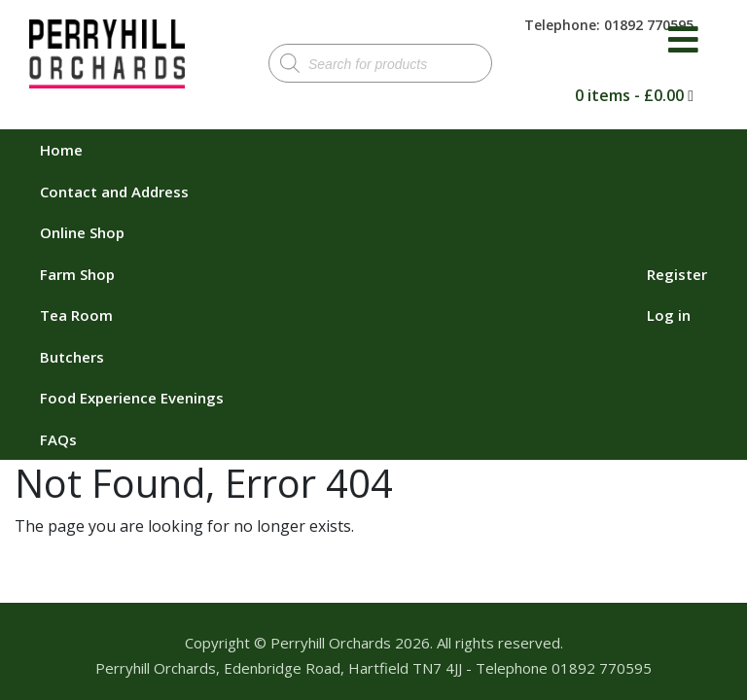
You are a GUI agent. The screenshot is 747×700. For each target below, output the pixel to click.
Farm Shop (77, 274)
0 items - (629, 95)
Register (677, 274)
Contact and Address (114, 192)
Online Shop (82, 232)
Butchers (72, 357)
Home (61, 150)
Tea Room (76, 315)
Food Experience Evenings (132, 398)
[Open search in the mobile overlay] (380, 63)
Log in (669, 315)
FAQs (58, 439)
